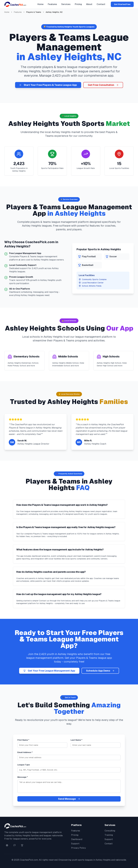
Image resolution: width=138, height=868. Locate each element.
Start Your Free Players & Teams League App (48, 85)
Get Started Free (122, 4)
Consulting (110, 831)
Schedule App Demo (100, 671)
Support (75, 844)
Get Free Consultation (103, 85)
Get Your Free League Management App (49, 671)
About (89, 4)
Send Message (69, 799)
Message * (23, 777)
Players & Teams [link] (34, 12)
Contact (101, 4)
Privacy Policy (79, 848)
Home (40, 4)
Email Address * (25, 752)
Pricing (78, 4)
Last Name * (76, 740)
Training (109, 835)
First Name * (23, 740)
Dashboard (77, 839)
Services (66, 4)
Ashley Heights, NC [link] (54, 12)
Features (52, 4)
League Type (24, 765)
